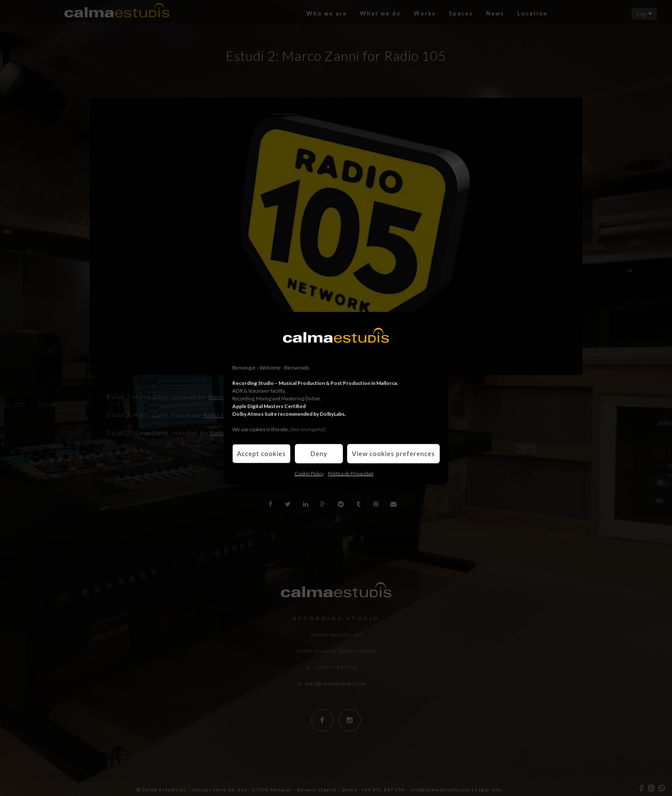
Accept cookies (261, 454)
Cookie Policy (309, 473)
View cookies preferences (393, 454)
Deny (319, 454)
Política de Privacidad (351, 473)
